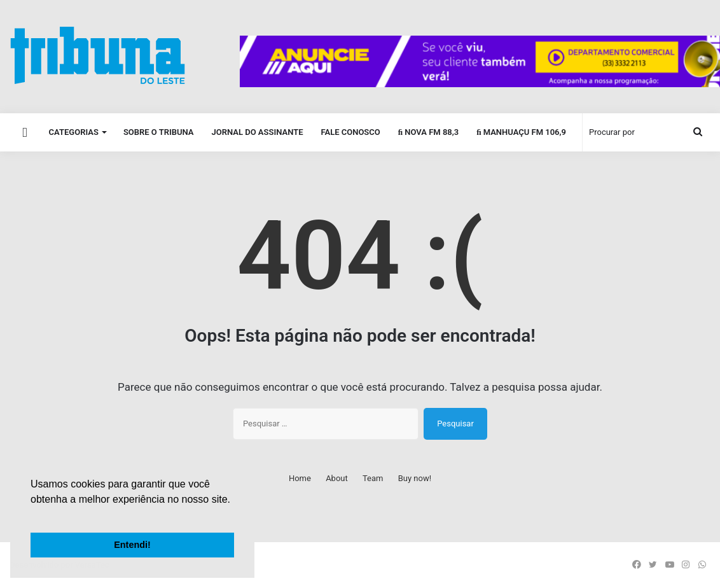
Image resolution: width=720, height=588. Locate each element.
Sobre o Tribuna (159, 132)
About (337, 478)
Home (300, 478)
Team (373, 478)
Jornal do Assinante (258, 132)
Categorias (74, 132)
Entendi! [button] (132, 545)
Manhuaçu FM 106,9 (521, 132)
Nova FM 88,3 (428, 132)
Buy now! (415, 478)
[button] (32, 515)
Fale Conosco (350, 132)
